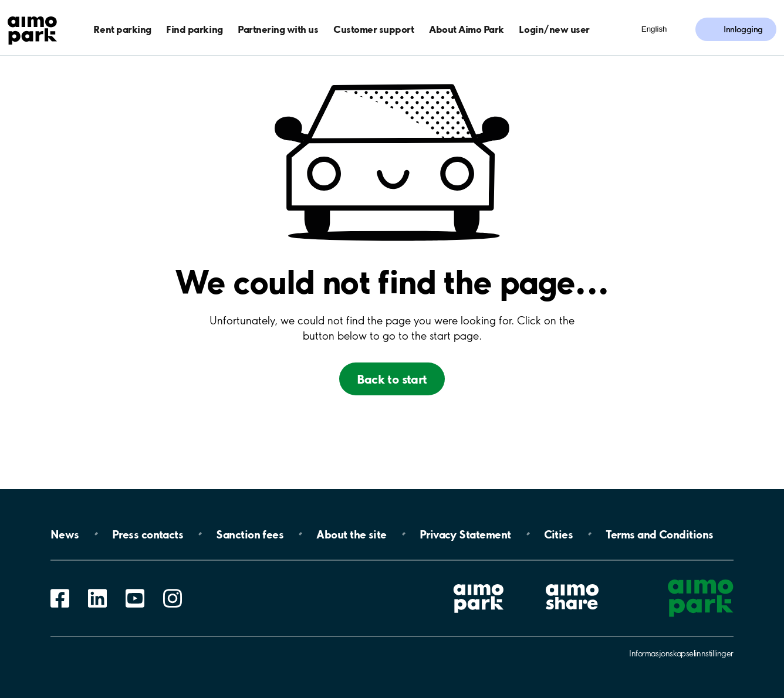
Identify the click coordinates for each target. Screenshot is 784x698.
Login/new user (554, 29)
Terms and (659, 534)
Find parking (194, 29)
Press (148, 534)
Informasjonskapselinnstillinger (681, 653)
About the (351, 534)
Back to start (392, 379)
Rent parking (122, 29)
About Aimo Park (467, 29)
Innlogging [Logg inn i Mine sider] (743, 29)
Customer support (374, 29)
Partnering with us (278, 29)
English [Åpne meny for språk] (654, 29)
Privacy (465, 534)
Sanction (250, 534)
